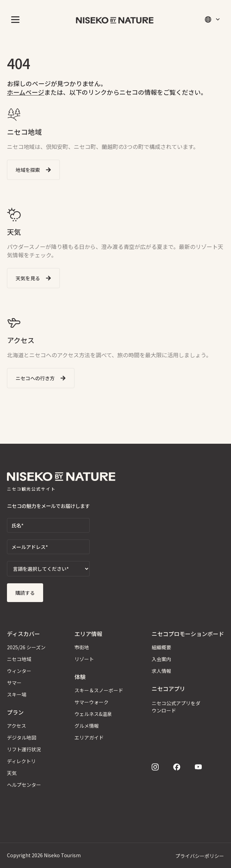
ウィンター (19, 671)
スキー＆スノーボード (99, 690)
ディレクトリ (21, 761)
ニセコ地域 (19, 659)
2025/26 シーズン (26, 647)
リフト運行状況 (24, 749)
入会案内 (161, 659)
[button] (14, 19)
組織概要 (161, 647)
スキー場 (17, 694)
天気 (12, 773)
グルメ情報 (87, 726)
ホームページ (26, 92)
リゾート (84, 659)
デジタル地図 (22, 737)
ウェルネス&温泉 (93, 714)
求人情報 (161, 671)
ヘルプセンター (24, 785)
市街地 (82, 647)
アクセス (17, 726)
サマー (14, 683)
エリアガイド (89, 737)
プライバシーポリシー (200, 856)
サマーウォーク (91, 702)
